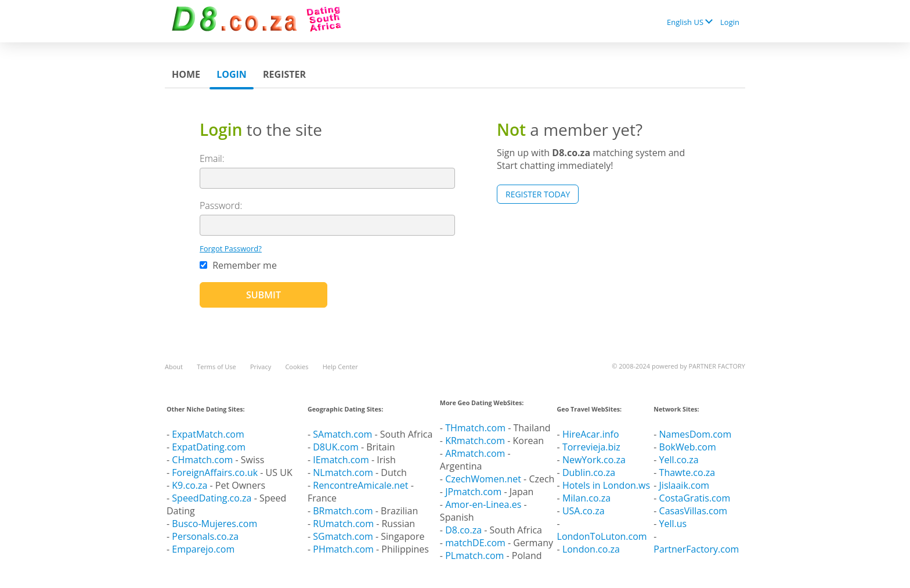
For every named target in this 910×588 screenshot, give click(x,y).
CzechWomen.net (483, 479)
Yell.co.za (679, 460)
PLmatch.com (476, 555)
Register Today (538, 194)
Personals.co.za (205, 536)
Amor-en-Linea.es (483, 504)
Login (730, 22)
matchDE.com (476, 543)
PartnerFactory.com (696, 549)
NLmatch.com (343, 472)
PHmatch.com (344, 549)
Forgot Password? (231, 248)
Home (186, 74)
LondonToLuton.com (602, 536)
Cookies (297, 367)
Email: (212, 158)
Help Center (340, 367)
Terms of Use (216, 367)
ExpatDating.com (209, 447)
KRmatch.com (475, 441)
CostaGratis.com (695, 498)
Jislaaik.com (685, 485)
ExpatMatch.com (208, 434)
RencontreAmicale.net (360, 485)
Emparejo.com (203, 549)
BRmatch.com (343, 511)
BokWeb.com (688, 447)
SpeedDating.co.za (212, 498)
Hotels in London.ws (606, 485)
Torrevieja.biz (591, 447)
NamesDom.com (696, 434)
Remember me (238, 265)
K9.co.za (191, 485)
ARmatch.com (475, 453)
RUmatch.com (344, 524)
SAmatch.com (342, 434)
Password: (221, 205)
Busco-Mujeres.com (214, 524)
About (174, 367)
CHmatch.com (203, 460)
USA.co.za (584, 511)
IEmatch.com (341, 460)
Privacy (261, 367)
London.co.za (591, 549)
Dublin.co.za (589, 472)
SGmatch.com (344, 536)
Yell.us (673, 524)
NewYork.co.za (594, 460)
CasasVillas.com (694, 511)
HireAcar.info (591, 434)
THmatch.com (475, 428)
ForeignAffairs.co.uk (216, 472)
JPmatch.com (473, 492)
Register (284, 74)
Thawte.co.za (687, 472)
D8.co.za (465, 530)
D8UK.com (336, 447)
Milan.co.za (586, 498)
